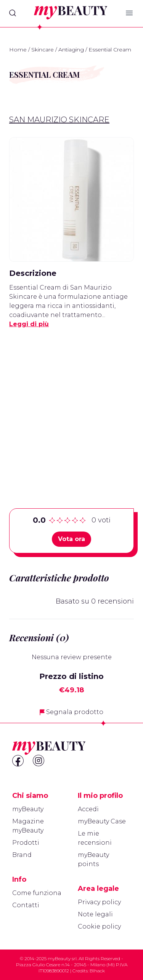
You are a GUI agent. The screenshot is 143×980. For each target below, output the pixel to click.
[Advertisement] (71, 406)
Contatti (26, 905)
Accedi (88, 809)
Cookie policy (99, 926)
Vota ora (71, 539)
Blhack (97, 971)
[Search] (13, 13)
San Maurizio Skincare (59, 120)
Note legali (95, 914)
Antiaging (71, 50)
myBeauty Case (102, 821)
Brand (22, 855)
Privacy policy (99, 902)
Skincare (43, 50)
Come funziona (37, 893)
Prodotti (26, 843)
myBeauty (28, 809)
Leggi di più (29, 324)
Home (18, 50)
